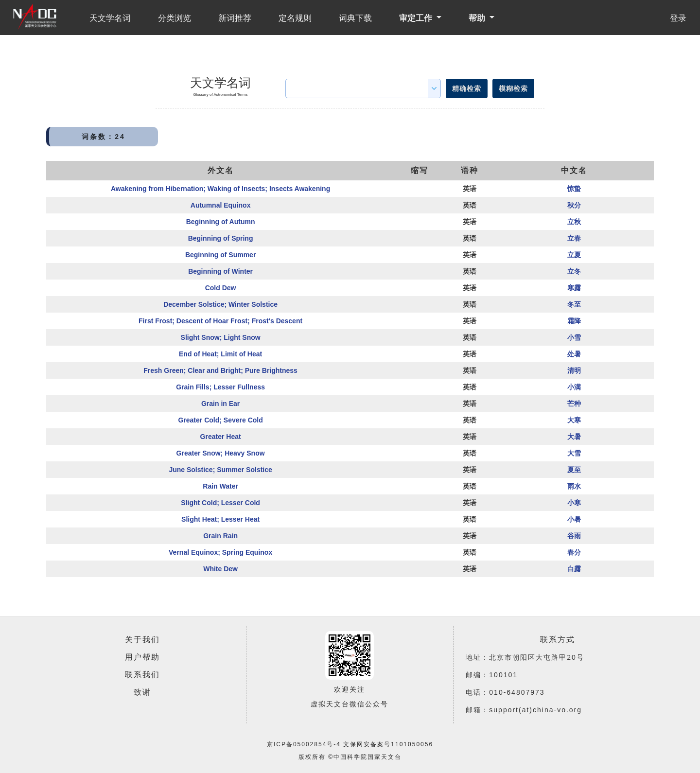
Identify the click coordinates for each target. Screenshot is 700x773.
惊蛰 (574, 189)
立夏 (574, 255)
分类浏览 (175, 18)
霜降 (574, 321)
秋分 (574, 205)
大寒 (574, 420)
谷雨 (574, 536)
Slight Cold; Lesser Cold (220, 503)
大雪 (574, 453)
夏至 (574, 470)
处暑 (574, 354)
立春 (574, 238)
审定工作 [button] (417, 18)
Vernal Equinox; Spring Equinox (220, 552)
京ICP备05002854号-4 (304, 744)
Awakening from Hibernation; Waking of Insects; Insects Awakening (220, 189)
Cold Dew (221, 288)
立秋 (574, 222)
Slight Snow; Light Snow (221, 337)
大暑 (574, 437)
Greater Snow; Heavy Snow (221, 453)
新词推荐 (235, 18)
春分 (574, 552)
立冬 (574, 271)
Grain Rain (220, 536)
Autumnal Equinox (221, 205)
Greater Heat (221, 437)
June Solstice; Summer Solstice (220, 470)
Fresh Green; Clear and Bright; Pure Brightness (220, 370)
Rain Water (220, 486)
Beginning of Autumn (221, 222)
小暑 (574, 519)
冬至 (574, 304)
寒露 (574, 288)
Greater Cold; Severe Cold (220, 420)
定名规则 (295, 18)
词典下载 (355, 18)
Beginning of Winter (220, 271)
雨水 (574, 486)
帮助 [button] (478, 18)
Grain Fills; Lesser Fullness (220, 387)
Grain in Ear (220, 404)
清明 (574, 370)
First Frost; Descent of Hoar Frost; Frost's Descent (220, 321)
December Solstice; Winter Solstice (220, 304)
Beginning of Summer (220, 255)
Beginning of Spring (221, 238)
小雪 (574, 337)
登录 (678, 18)
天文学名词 (110, 18)
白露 (574, 569)
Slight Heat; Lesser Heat (220, 519)
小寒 (574, 503)
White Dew (220, 569)
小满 (574, 387)
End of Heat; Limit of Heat (220, 354)
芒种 (574, 404)
